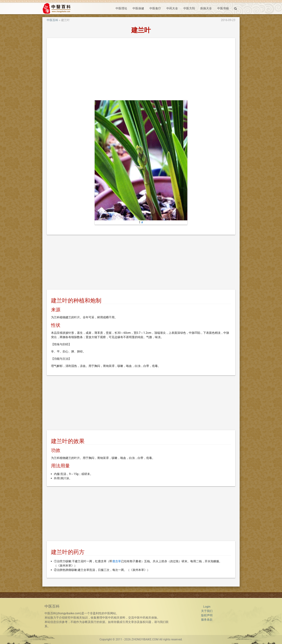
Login (207, 607)
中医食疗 (155, 8)
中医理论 (121, 8)
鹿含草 (117, 561)
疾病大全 (206, 8)
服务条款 (207, 620)
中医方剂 (189, 8)
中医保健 (138, 8)
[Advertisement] (141, 69)
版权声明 (207, 615)
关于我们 (207, 611)
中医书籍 (223, 8)
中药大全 (172, 8)
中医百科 (52, 20)
